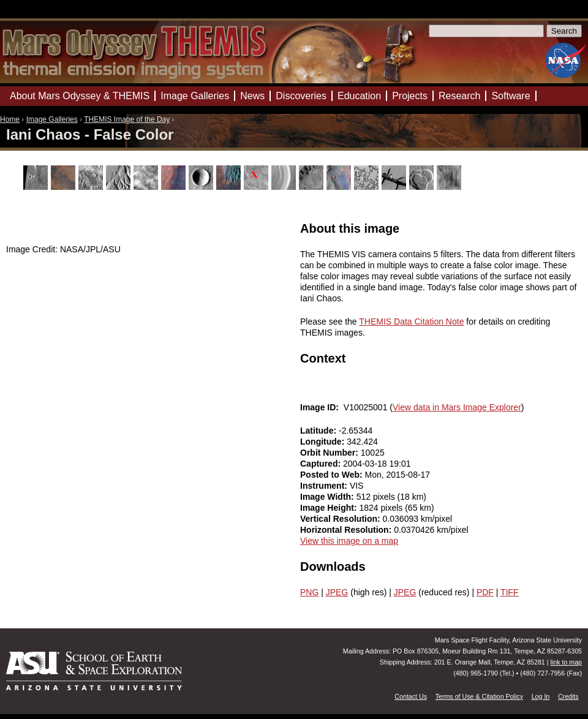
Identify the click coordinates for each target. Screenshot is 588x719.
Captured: (322, 464)
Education (359, 96)
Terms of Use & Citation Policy (479, 696)
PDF (485, 592)
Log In (541, 696)
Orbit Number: (330, 453)
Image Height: (330, 508)
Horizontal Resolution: (347, 530)
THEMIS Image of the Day (127, 119)
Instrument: (325, 486)
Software (511, 96)
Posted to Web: (333, 475)
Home (10, 119)
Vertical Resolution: (341, 519)
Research (459, 96)
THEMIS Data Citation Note (411, 322)
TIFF (510, 592)
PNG (309, 592)
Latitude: (319, 431)
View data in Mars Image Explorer (457, 407)
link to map (566, 662)
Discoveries (301, 96)
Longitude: (323, 442)
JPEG (337, 592)
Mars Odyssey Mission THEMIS (36, 15)
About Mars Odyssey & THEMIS (80, 96)
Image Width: (328, 497)
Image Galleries (52, 119)
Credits (568, 696)
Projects (410, 96)
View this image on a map (349, 541)
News (252, 96)
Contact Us (411, 696)
